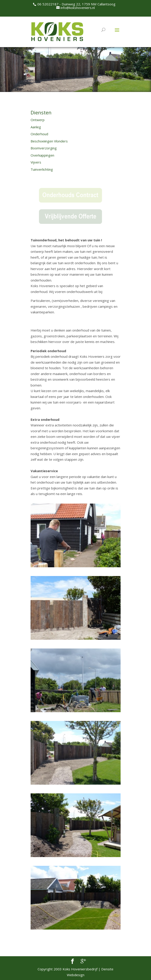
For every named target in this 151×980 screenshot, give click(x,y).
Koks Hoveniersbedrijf (80, 969)
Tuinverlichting (42, 169)
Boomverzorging (44, 148)
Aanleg (36, 127)
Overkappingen (42, 155)
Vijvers (36, 162)
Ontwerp (38, 120)
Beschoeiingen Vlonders (49, 141)
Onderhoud (39, 134)
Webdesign (76, 975)
